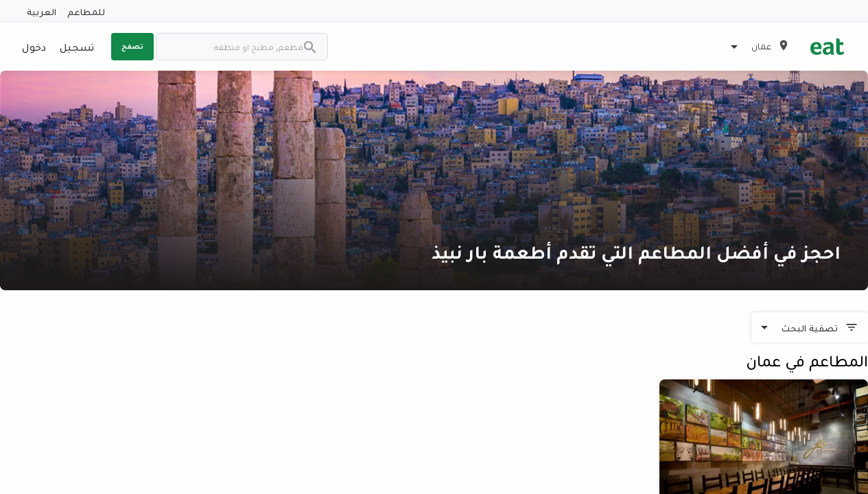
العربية (42, 11)
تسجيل (77, 47)
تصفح (132, 46)
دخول (34, 47)
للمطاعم (86, 11)
